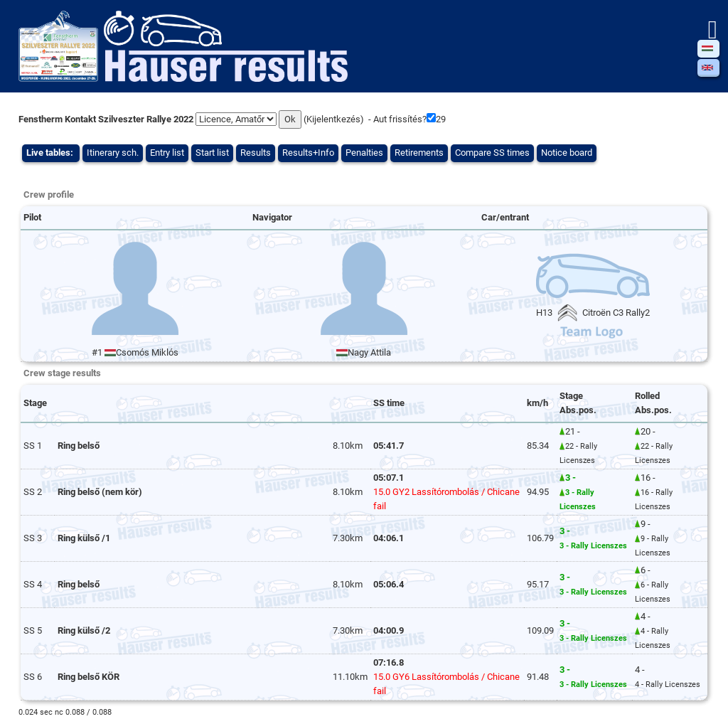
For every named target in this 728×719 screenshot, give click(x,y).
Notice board (567, 153)
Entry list (167, 153)
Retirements (419, 153)
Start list (212, 153)
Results (256, 153)
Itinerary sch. (113, 153)
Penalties (364, 153)
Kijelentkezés (333, 119)
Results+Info (308, 153)
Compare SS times (492, 153)
